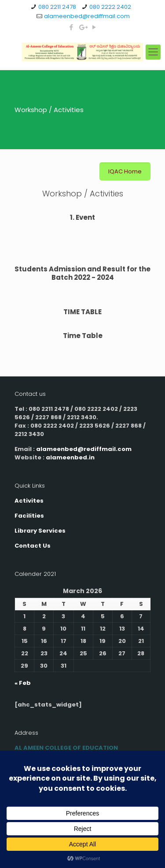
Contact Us (33, 546)
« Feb (23, 683)
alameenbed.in (70, 457)
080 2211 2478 (57, 7)
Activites (29, 501)
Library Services (40, 531)
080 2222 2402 (110, 7)
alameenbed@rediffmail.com (87, 16)
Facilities (29, 516)
